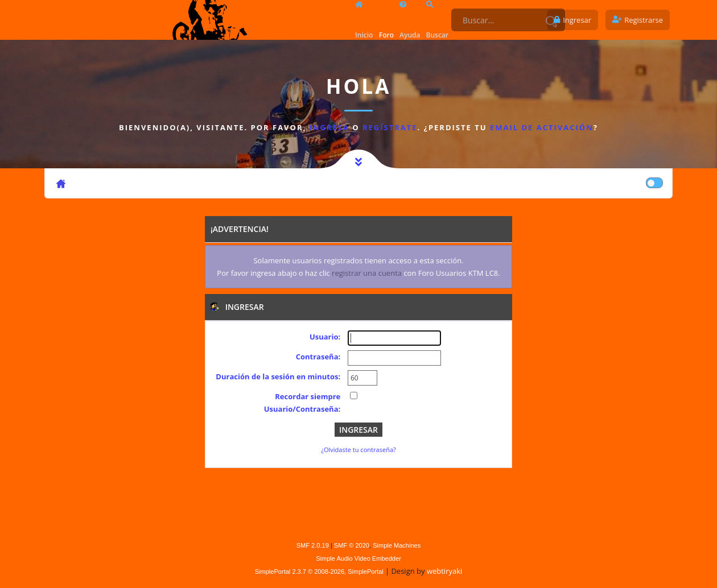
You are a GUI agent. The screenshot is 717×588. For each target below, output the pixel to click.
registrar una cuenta (367, 273)
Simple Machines (397, 545)
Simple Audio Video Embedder (358, 558)
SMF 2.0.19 (313, 545)
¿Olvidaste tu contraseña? (358, 450)
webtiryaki (444, 571)
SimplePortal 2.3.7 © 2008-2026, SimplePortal (319, 572)
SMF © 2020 (352, 545)
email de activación (542, 127)
